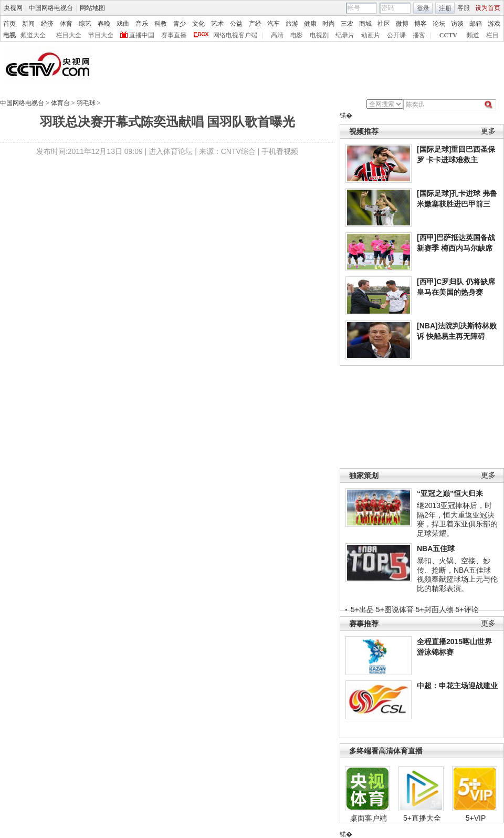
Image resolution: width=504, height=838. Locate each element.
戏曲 (123, 24)
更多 (488, 131)
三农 (347, 24)
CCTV (448, 35)
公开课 (396, 35)
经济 (47, 24)
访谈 (457, 24)
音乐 (142, 24)
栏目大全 (69, 35)
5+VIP (476, 818)
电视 (9, 35)
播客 (419, 35)
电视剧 (319, 35)
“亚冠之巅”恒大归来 (450, 493)
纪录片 (345, 35)
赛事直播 (174, 35)
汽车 (274, 24)
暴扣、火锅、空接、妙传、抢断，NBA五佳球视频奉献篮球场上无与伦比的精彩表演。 (457, 575)
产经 (255, 24)
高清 (277, 35)
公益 (236, 24)
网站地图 (92, 8)
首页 (9, 24)
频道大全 (33, 35)
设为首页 (488, 8)
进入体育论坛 (171, 151)
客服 (464, 8)
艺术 (217, 24)
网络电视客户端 (235, 35)
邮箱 (476, 24)
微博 (402, 24)
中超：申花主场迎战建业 (457, 686)
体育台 (60, 103)
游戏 (494, 24)
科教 (161, 24)
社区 (384, 24)
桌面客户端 (369, 818)
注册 (445, 8)
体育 (66, 24)
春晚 (104, 24)
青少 (180, 24)
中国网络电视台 (51, 8)
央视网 (13, 8)
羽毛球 (86, 103)
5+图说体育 (395, 609)
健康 (310, 24)
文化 (198, 24)
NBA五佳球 (436, 549)
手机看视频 (280, 151)
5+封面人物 (435, 609)
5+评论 (467, 609)
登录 (423, 8)
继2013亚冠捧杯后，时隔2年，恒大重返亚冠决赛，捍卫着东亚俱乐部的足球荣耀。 (457, 519)
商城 (365, 24)
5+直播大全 (422, 818)
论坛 (439, 24)
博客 (421, 24)
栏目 (492, 35)
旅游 (292, 24)
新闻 (28, 24)
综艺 (85, 24)
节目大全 (101, 35)
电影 (297, 35)
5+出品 (362, 609)
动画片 (371, 35)
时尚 (329, 24)
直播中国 (142, 35)
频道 (473, 35)
